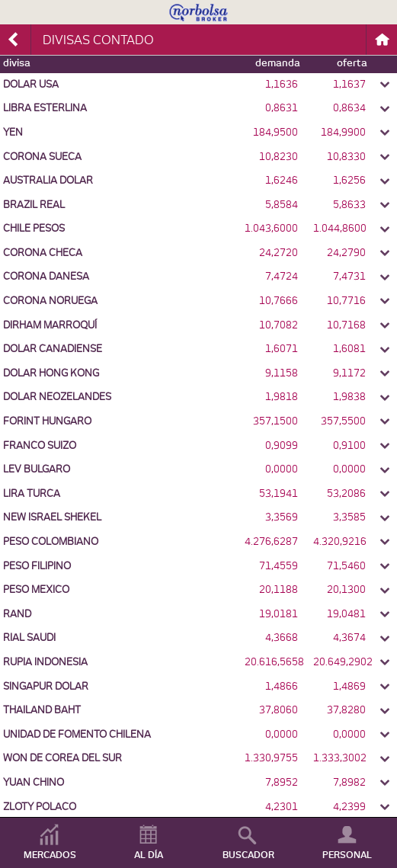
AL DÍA (149, 855)
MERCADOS (50, 855)
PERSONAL (347, 855)
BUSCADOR (248, 855)
